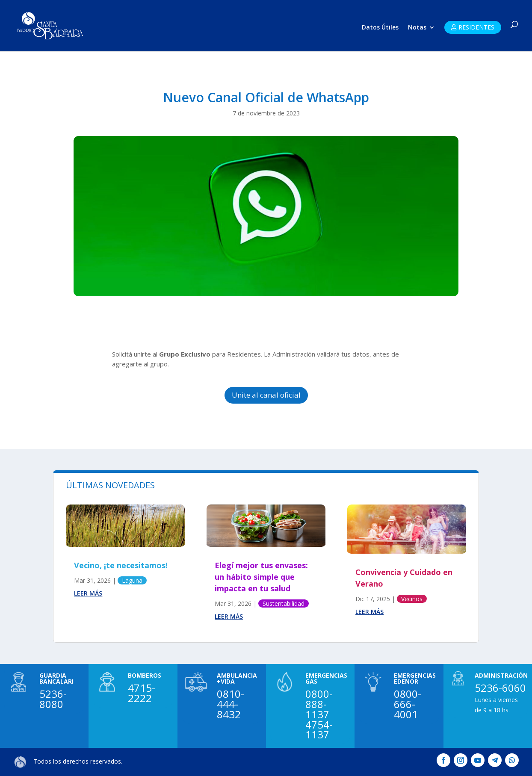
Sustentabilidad (284, 603)
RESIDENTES (476, 27)
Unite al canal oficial (266, 395)
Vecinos (412, 599)
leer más (88, 593)
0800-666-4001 (408, 704)
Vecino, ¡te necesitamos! (121, 565)
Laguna (132, 580)
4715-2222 (142, 693)
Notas (417, 28)
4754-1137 (319, 730)
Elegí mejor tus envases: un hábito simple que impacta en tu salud (261, 577)
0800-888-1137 (319, 704)
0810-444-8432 (231, 704)
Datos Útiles (380, 28)
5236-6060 (500, 688)
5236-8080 (53, 699)
